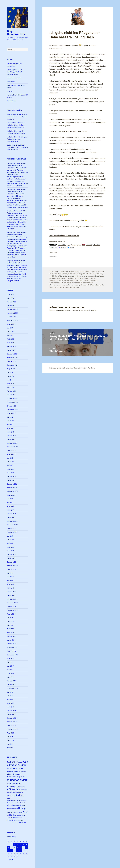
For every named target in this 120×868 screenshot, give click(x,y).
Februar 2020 (11, 555)
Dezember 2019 (12, 562)
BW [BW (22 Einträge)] (8, 815)
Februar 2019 (11, 592)
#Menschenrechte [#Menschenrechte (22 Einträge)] (11, 796)
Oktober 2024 (12, 361)
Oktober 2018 (12, 607)
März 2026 (11, 298)
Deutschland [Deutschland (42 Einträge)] (17, 818)
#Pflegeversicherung (89, 278)
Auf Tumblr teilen (74, 245)
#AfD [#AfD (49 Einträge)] (9, 762)
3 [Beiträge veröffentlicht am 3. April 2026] (21, 845)
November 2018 (12, 603)
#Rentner (79, 280)
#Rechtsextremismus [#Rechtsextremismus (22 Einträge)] (12, 809)
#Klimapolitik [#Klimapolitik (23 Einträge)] (21, 787)
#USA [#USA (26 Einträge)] (9, 812)
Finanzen (84, 285)
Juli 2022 (10, 458)
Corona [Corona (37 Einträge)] (15, 815)
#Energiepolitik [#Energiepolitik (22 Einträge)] (22, 772)
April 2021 (10, 506)
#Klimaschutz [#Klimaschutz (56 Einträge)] (14, 789)
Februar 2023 (11, 436)
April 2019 (10, 584)
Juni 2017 (10, 666)
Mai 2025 (10, 335)
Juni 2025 (10, 332)
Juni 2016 (10, 696)
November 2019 (12, 566)
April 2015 (10, 748)
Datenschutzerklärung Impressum (61, 368)
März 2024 (11, 387)
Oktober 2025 (12, 317)
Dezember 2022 (12, 443)
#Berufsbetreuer (98, 272)
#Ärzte (82, 272)
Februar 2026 (11, 302)
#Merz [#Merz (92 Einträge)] (20, 795)
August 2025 (11, 324)
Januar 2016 (11, 714)
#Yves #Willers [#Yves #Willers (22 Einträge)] (14, 812)
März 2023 (11, 432)
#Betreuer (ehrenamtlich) (58, 274)
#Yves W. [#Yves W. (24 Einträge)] (20, 812)
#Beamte (88, 272)
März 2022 (11, 473)
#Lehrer (66, 278)
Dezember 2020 (12, 521)
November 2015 (12, 722)
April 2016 (10, 703)
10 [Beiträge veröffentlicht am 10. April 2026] (21, 848)
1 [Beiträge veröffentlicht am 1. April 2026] (15, 845)
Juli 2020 (10, 536)
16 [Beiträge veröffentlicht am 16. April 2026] (18, 851)
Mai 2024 (10, 380)
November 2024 (12, 358)
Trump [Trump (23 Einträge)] (17, 823)
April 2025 (10, 339)
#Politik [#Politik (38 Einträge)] (10, 805)
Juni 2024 (10, 376)
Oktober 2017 (12, 651)
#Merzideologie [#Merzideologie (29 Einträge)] (12, 803)
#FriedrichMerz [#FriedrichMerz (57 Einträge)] (14, 784)
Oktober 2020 (12, 529)
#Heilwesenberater (56, 278)
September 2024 (13, 365)
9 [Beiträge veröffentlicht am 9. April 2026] (18, 848)
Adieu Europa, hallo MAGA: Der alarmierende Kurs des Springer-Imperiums (18, 117)
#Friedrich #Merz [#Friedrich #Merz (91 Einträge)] (17, 780)
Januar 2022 (11, 480)
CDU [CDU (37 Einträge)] (11, 815)
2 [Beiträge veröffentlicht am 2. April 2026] (18, 845)
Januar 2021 (11, 517)
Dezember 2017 (12, 644)
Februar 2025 (11, 347)
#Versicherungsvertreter (58, 285)
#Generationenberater (67, 276)
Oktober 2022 (12, 451)
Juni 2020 (10, 540)
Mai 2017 (10, 670)
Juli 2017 (10, 662)
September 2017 (13, 655)
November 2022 (12, 447)
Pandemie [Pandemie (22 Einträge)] (9, 823)
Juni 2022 (10, 462)
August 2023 (11, 413)
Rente (67, 287)
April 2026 (10, 295)
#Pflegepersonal (75, 278)
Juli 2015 (10, 737)
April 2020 (10, 547)
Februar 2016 (11, 711)
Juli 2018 (10, 618)
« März (11, 860)
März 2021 (11, 510)
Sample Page (11, 101)
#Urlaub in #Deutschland (71, 283)
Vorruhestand (74, 287)
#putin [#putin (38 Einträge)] (22, 805)
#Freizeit (99, 274)
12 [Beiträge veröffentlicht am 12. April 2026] (27, 848)
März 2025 (11, 343)
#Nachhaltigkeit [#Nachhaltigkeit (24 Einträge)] (21, 803)
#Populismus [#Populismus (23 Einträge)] (16, 805)
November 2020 (12, 525)
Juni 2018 (10, 622)
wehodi (65, 272)
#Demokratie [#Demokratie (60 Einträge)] (17, 768)
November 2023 (12, 402)
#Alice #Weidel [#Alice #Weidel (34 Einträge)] (17, 762)
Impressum (11, 82)
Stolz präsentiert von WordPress (84, 368)
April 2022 (10, 469)
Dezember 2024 (12, 354)
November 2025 (12, 313)
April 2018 (10, 629)
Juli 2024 (10, 373)
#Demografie (80, 274)
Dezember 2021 (12, 484)
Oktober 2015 (12, 726)
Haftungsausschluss (14, 78)
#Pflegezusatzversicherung (59, 280)
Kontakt (10, 91)
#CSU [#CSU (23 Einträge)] (8, 769)
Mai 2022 (10, 465)
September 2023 (13, 410)
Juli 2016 (10, 692)
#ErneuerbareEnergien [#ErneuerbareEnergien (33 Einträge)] (15, 777)
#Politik (72, 280)
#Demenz (71, 274)
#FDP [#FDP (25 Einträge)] (24, 777)
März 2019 (11, 588)
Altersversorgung (74, 285)
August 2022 (11, 454)
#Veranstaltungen (87, 283)
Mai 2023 (10, 425)
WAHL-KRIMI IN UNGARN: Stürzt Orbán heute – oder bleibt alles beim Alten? (18, 147)
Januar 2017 (11, 685)
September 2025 (13, 321)
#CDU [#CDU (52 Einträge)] (25, 762)
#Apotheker (75, 272)
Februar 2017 (11, 681)
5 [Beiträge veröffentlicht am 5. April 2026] (27, 845)
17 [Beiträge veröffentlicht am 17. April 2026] (21, 851)
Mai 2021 (10, 503)
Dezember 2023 (12, 399)
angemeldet (62, 310)
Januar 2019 (11, 595)
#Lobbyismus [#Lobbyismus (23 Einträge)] (10, 792)
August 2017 (11, 659)
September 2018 (13, 610)
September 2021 (13, 491)
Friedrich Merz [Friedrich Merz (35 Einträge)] (12, 820)
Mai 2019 (10, 581)
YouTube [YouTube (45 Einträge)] (22, 823)
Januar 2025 (11, 350)
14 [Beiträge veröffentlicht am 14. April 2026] (12, 851)
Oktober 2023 (12, 406)
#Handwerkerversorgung (85, 276)
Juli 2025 (10, 328)
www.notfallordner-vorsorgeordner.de (64, 235)
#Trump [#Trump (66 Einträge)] (21, 808)
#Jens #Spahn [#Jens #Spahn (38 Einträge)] (12, 787)
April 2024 (10, 384)
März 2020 (11, 551)
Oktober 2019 (12, 569)
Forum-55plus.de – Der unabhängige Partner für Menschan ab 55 (15, 72)
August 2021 (11, 495)
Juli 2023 (10, 417)
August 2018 (11, 614)
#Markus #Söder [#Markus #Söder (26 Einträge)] (19, 792)
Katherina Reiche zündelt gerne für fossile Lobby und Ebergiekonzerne (17, 139)
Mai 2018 (10, 625)
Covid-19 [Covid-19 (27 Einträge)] (10, 818)
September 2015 (13, 729)
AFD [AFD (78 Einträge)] (25, 812)
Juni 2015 (10, 740)
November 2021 (12, 488)
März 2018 (11, 633)
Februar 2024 (11, 391)
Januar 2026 (11, 306)
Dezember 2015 (12, 718)
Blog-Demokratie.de (16, 33)
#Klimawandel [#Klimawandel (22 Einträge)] (24, 790)
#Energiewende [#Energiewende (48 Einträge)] (14, 774)
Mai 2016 (10, 700)
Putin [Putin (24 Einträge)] (13, 823)
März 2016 (11, 707)
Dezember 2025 (12, 309)
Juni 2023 (10, 421)
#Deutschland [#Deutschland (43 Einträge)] (13, 771)
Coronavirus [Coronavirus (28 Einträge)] (22, 815)
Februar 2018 (11, 636)
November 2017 (12, 648)
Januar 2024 (11, 395)
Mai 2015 (10, 744)
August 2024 (11, 369)
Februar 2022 (11, 477)
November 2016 (12, 688)
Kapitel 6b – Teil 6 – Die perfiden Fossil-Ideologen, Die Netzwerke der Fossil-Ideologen (17, 205)
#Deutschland (91, 274)
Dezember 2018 (12, 599)
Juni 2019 (10, 577)
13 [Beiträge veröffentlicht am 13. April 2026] (9, 851)
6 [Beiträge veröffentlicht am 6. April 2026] (9, 848)
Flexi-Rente (91, 285)
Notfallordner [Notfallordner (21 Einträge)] (20, 820)
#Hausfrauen (99, 276)
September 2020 (13, 532)
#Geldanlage (54, 276)
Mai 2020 (10, 543)
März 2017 (11, 677)
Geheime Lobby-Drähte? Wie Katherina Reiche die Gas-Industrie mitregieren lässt (16, 125)
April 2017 (10, 674)
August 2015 (11, 733)
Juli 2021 (10, 499)
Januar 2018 (11, 640)
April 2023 (10, 428)
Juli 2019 (10, 573)
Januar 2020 (11, 558)
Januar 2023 (11, 439)
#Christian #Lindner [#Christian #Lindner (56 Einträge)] (16, 765)
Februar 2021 (11, 514)
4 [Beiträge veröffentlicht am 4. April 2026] (24, 845)
